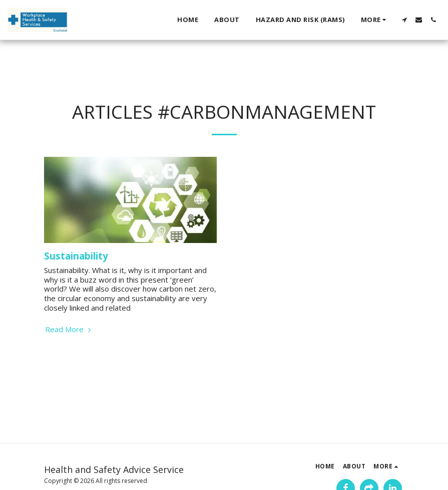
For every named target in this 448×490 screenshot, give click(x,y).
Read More (69, 329)
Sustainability (76, 256)
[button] (404, 20)
